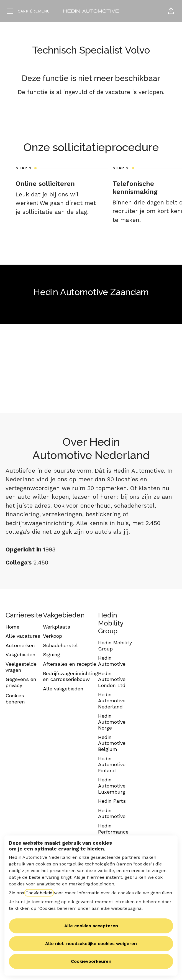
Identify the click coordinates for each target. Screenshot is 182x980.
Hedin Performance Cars (113, 832)
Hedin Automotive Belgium (112, 743)
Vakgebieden (20, 654)
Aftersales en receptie (70, 664)
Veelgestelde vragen (21, 667)
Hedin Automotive (112, 661)
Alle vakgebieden (63, 689)
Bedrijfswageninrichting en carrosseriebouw (71, 676)
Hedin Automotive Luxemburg (112, 786)
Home (12, 627)
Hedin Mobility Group (115, 646)
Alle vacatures (23, 636)
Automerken (20, 645)
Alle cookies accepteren (91, 926)
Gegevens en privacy (21, 682)
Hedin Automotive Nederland (112, 700)
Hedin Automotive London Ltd (112, 679)
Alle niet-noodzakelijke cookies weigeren (91, 944)
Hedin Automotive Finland (112, 764)
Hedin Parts (112, 801)
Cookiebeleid (39, 893)
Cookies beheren (15, 699)
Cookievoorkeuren (91, 961)
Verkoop (52, 636)
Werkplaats (57, 627)
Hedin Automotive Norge (112, 722)
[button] (171, 11)
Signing (52, 654)
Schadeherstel (60, 645)
